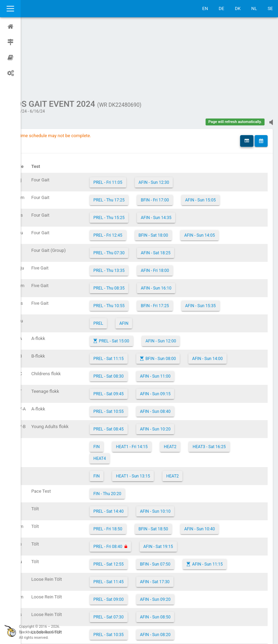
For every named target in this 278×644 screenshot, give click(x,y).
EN (205, 8)
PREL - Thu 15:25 (130, 152)
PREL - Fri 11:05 (129, 117)
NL (254, 8)
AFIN (145, 258)
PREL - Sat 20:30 (129, 604)
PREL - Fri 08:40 (129, 481)
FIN (117, 381)
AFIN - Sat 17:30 (176, 516)
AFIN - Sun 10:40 (220, 463)
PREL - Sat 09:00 (129, 534)
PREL (119, 258)
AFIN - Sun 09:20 (176, 534)
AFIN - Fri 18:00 (176, 205)
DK (238, 8)
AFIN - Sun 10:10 (176, 446)
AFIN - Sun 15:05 (221, 134)
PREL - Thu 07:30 (130, 187)
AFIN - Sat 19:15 (179, 481)
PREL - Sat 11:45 (129, 516)
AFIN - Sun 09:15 (176, 328)
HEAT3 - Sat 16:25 (230, 381)
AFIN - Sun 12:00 (182, 275)
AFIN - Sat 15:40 (174, 587)
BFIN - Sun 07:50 (176, 499)
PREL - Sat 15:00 (135, 275)
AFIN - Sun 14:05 (220, 170)
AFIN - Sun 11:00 (176, 311)
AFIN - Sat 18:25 (176, 187)
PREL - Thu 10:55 (130, 240)
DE (221, 8)
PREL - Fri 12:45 (129, 170)
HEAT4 (120, 393)
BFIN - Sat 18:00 (174, 170)
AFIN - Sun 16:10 (177, 222)
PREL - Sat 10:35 (129, 569)
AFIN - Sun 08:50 (176, 551)
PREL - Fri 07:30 (129, 587)
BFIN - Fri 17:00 (176, 134)
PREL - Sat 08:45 (129, 363)
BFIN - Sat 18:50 (174, 463)
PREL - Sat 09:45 (129, 328)
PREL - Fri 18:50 (129, 463)
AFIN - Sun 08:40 (176, 346)
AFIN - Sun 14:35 (177, 152)
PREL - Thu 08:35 (130, 222)
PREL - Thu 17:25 (130, 134)
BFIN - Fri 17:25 (176, 240)
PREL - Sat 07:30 (129, 551)
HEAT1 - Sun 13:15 (154, 410)
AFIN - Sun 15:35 (221, 240)
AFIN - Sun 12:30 (175, 117)
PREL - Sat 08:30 (129, 311)
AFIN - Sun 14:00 (228, 293)
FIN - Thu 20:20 (128, 428)
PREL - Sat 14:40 (129, 446)
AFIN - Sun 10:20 (176, 363)
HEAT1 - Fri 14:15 (152, 381)
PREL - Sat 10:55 (129, 346)
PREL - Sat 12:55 (129, 499)
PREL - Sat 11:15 (129, 293)
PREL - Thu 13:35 (130, 205)
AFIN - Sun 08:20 (176, 569)
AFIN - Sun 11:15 (228, 499)
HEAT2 (191, 381)
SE (270, 8)
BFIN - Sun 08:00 (181, 293)
